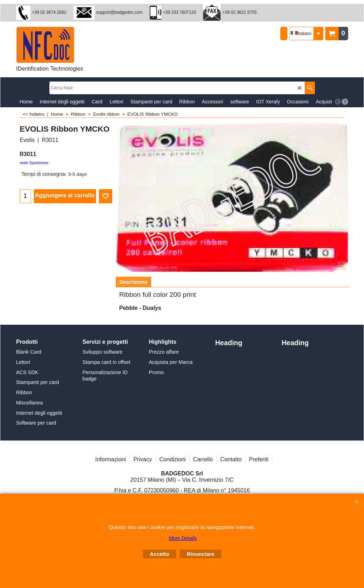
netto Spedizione (34, 163)
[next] (345, 102)
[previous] (338, 102)
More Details (183, 538)
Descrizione (134, 282)
